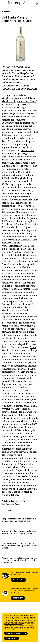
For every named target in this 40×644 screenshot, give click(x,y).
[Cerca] (37, 3)
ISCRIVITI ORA (18, 598)
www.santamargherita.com (16, 246)
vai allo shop (18, 580)
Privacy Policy (12, 639)
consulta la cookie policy (13, 624)
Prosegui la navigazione (16, 633)
